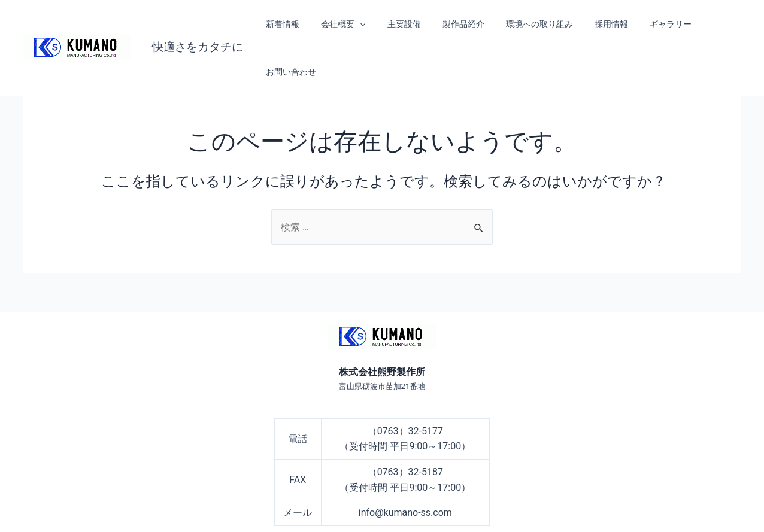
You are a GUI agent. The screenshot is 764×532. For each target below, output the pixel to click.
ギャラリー (645, 24)
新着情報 (285, 24)
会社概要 (341, 24)
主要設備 (397, 24)
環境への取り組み (523, 24)
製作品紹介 (451, 24)
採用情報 (590, 24)
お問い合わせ (708, 24)
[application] (358, 24)
